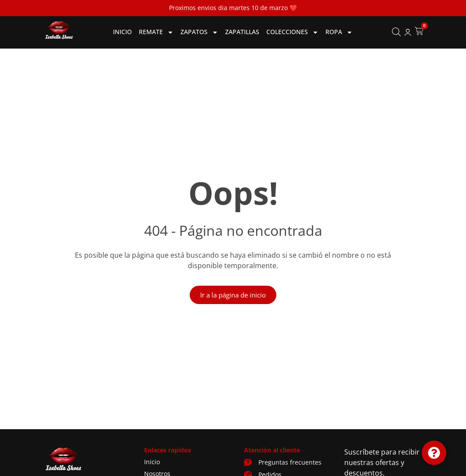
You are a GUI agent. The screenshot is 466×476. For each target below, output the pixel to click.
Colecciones (292, 32)
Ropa (339, 32)
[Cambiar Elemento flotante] (434, 453)
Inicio (122, 32)
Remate (156, 32)
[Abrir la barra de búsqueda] (396, 32)
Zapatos (199, 32)
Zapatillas (242, 32)
